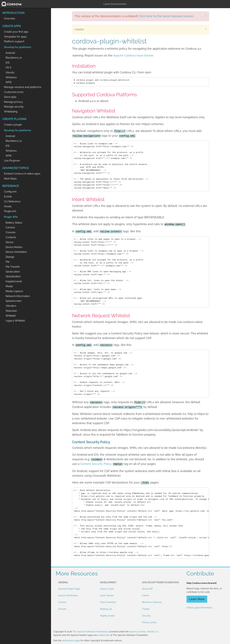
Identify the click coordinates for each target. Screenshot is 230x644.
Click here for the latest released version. (166, 16)
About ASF (148, 589)
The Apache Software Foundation (90, 632)
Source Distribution (68, 595)
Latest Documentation (115, 4)
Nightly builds (107, 616)
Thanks (146, 609)
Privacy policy (149, 622)
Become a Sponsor (152, 602)
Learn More (197, 599)
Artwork (62, 609)
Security (146, 616)
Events (146, 595)
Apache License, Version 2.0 (144, 632)
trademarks (104, 635)
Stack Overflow (108, 602)
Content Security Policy (96, 464)
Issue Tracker (107, 595)
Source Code (107, 589)
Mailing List (106, 609)
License (62, 602)
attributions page (71, 640)
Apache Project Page (69, 589)
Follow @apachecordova (199, 608)
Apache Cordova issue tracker (133, 55)
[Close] (206, 16)
